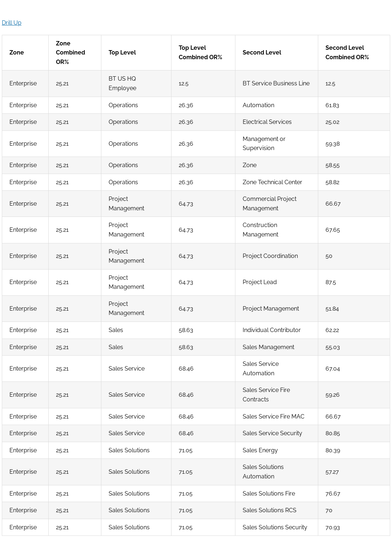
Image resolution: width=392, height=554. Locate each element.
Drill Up (12, 23)
